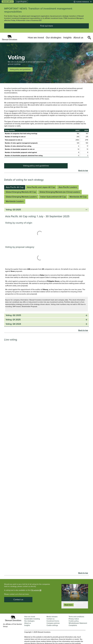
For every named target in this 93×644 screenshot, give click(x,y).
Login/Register (22, 2)
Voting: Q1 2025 (46, 320)
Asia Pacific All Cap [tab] (15, 187)
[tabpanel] (46, 267)
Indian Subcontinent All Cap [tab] (53, 197)
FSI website (35, 590)
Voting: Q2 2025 (46, 315)
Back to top (83, 171)
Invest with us (8, 2)
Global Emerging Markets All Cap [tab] (21, 192)
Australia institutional (82, 2)
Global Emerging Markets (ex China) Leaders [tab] (60, 192)
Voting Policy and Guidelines (74, 604)
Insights (67, 38)
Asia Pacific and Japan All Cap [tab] (41, 187)
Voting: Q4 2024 (46, 324)
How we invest (36, 38)
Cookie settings (52, 625)
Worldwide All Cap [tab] (78, 197)
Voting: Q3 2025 (46, 210)
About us (78, 38)
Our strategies (54, 38)
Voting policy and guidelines (20, 69)
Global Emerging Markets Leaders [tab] (21, 197)
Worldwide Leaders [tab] (15, 201)
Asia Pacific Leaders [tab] (68, 187)
